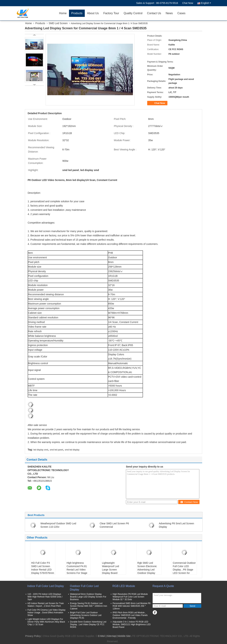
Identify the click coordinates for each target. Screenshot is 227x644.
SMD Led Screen (58, 23)
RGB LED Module (124, 586)
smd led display (72, 450)
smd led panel (56, 450)
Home (63, 13)
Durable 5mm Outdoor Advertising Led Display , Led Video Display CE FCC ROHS (88, 624)
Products (77, 13)
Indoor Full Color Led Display (46, 586)
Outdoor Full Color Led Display (84, 588)
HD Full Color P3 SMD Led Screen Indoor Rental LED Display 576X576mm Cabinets (43, 570)
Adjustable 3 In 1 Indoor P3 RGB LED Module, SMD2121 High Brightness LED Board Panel (132, 624)
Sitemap (111, 636)
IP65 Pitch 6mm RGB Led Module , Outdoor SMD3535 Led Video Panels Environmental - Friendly (130, 615)
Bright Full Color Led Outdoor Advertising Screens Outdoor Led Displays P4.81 (86, 615)
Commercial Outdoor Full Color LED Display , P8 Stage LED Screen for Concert (184, 570)
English (206, 3)
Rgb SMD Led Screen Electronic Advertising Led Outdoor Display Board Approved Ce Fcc (148, 571)
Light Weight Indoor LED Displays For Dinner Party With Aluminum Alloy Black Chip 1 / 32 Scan (46, 622)
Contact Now (189, 502)
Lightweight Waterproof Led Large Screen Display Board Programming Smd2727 (110, 571)
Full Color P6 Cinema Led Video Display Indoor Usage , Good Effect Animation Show (46, 613)
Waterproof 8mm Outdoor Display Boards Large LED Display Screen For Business (88, 597)
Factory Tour (111, 13)
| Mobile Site (124, 636)
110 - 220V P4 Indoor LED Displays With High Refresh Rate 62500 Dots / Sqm (45, 597)
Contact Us (154, 13)
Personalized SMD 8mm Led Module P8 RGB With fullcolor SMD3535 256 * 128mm (132, 606)
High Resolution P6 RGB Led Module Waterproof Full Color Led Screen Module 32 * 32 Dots (130, 597)
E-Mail (101, 636)
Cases (181, 13)
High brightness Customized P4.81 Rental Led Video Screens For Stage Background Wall (77, 570)
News (169, 13)
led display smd (41, 450)
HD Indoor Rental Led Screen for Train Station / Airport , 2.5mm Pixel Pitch (46, 605)
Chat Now (188, 3)
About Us (93, 13)
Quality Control (133, 13)
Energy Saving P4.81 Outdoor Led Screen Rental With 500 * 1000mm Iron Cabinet (89, 606)
